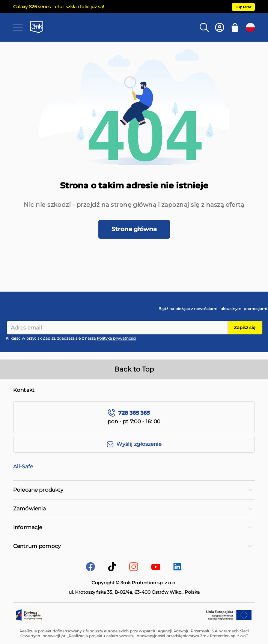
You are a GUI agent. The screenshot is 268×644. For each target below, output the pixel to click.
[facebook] (90, 569)
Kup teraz (243, 7)
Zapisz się (245, 327)
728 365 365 (134, 413)
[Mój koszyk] (235, 27)
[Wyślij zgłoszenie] (134, 444)
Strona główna (134, 229)
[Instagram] (134, 569)
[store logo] (37, 27)
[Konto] (220, 27)
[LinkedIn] (178, 568)
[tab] (134, 490)
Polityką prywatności (117, 338)
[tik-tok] (112, 569)
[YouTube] (156, 568)
